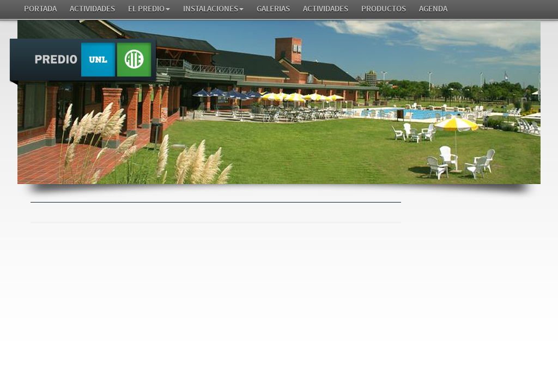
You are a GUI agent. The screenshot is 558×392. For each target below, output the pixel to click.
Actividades (92, 9)
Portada (40, 9)
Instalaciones (213, 9)
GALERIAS (273, 9)
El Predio (149, 9)
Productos (384, 9)
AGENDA (433, 9)
